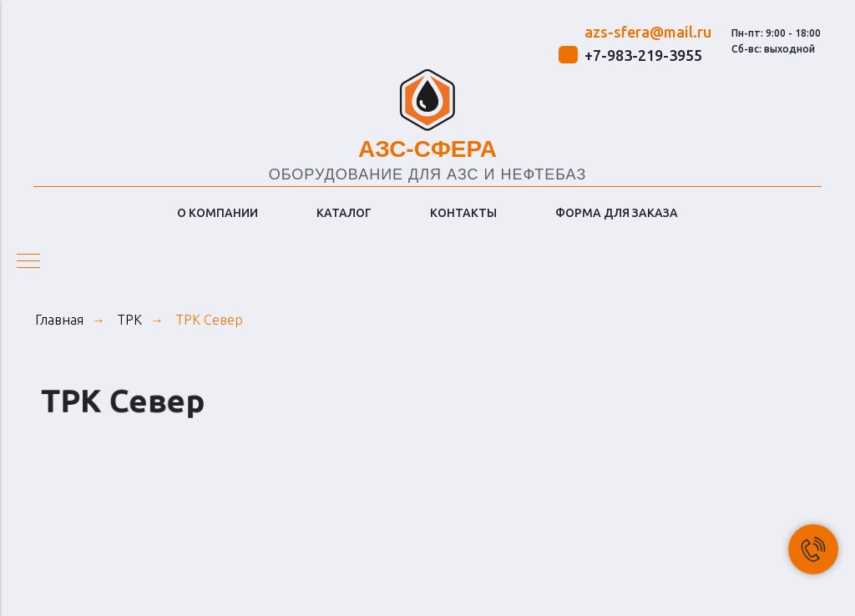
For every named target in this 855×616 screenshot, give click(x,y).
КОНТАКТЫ (463, 213)
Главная (59, 320)
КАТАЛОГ (344, 213)
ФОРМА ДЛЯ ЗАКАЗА (617, 213)
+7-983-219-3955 (643, 55)
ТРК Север (209, 320)
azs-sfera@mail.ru (648, 32)
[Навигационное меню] (28, 262)
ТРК (129, 320)
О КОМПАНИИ (218, 213)
